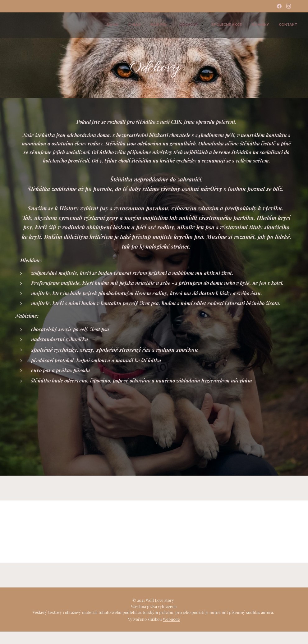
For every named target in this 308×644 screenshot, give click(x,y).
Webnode (171, 619)
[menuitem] (233, 25)
